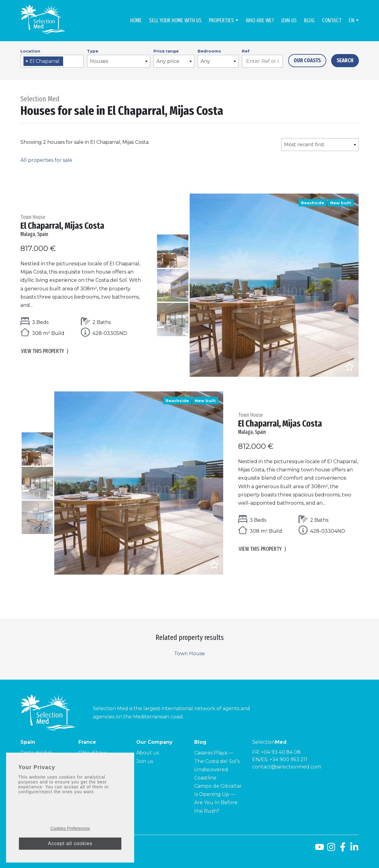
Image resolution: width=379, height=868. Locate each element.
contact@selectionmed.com (287, 767)
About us (148, 753)
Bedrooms (209, 51)
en (352, 20)
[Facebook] (343, 849)
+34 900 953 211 (288, 759)
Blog (309, 20)
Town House (189, 654)
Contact (332, 20)
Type (93, 51)
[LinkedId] (354, 849)
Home (136, 20)
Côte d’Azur (93, 753)
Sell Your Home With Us (175, 20)
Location (30, 51)
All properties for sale (46, 160)
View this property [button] (45, 352)
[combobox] (52, 61)
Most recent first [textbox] (304, 145)
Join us (289, 20)
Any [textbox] (205, 61)
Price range (166, 51)
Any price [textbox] (168, 61)
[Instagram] (331, 849)
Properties (221, 20)
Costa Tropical (38, 770)
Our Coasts (307, 60)
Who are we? (260, 20)
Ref (246, 51)
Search (345, 60)
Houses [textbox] (99, 61)
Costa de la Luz (39, 761)
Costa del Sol (36, 753)
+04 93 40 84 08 (281, 752)
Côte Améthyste (98, 778)
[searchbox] (67, 62)
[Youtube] (320, 849)
